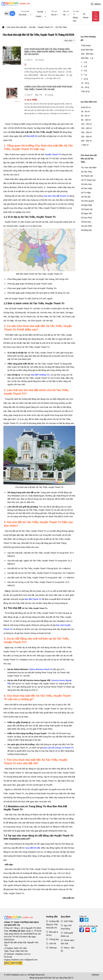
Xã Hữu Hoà (86, 184)
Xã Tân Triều (87, 172)
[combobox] (25, 15)
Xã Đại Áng (86, 222)
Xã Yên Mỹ (86, 197)
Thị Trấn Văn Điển (89, 168)
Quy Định (66, 917)
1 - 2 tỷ (84, 62)
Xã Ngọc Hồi (86, 213)
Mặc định (69, 41)
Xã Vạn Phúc (87, 218)
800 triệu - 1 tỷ (87, 58)
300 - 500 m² (86, 141)
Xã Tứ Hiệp (86, 193)
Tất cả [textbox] (53, 15)
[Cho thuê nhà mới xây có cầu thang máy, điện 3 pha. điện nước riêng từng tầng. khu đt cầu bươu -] (12, 56)
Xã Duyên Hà (87, 209)
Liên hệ (51, 943)
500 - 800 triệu (87, 54)
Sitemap (51, 948)
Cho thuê (12, 14)
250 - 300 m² (86, 137)
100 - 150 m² (86, 124)
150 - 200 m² (86, 128)
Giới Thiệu (67, 921)
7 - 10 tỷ (85, 79)
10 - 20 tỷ (85, 83)
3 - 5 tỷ (84, 71)
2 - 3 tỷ (84, 66)
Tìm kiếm (96, 16)
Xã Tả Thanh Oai (88, 180)
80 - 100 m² (86, 120)
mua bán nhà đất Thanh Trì (56, 196)
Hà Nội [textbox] (40, 12)
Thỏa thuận (86, 46)
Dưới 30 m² (86, 107)
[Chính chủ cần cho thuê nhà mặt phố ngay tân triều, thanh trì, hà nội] (12, 94)
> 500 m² (85, 145)
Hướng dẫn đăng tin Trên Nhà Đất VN (53, 924)
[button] (92, 4)
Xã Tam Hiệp (87, 188)
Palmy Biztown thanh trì (41, 669)
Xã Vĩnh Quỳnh (88, 201)
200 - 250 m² (86, 132)
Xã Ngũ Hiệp (87, 205)
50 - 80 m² (85, 116)
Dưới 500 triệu (87, 50)
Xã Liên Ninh (87, 226)
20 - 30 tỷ (85, 87)
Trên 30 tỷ (85, 91)
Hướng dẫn (52, 917)
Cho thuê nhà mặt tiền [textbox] (26, 15)
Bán (7, 14)
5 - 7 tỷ (84, 75)
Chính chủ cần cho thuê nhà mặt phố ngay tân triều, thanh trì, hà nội (48, 88)
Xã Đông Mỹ (86, 230)
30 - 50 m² (85, 112)
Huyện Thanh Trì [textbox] (41, 16)
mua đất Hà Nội (33, 848)
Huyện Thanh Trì (53, 154)
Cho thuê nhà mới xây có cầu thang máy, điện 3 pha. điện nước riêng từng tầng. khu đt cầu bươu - (49, 52)
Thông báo (52, 939)
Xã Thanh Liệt (87, 176)
